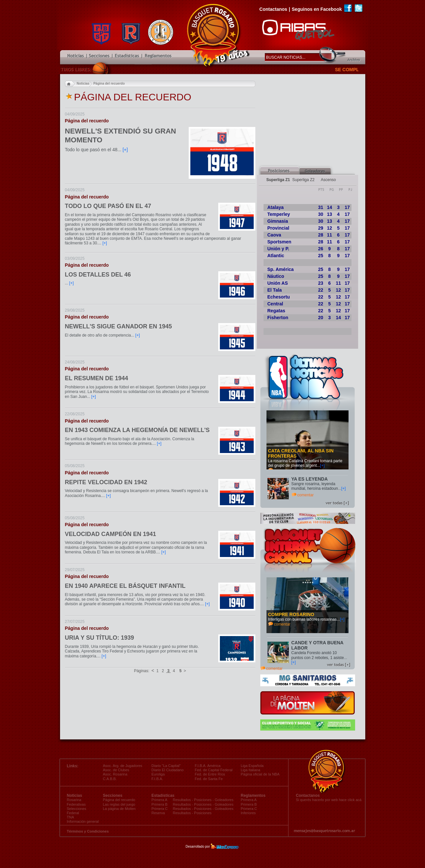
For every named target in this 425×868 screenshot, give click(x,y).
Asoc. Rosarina (115, 774)
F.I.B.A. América (208, 766)
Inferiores (248, 813)
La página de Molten (119, 809)
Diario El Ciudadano (168, 770)
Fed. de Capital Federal (214, 770)
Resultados (182, 800)
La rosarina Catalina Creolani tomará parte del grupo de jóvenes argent (305, 463)
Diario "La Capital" (166, 766)
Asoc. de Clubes (116, 770)
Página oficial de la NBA (260, 774)
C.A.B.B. (110, 779)
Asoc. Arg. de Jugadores (123, 766)
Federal (73, 813)
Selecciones (77, 809)
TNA (71, 817)
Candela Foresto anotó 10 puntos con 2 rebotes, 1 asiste (318, 655)
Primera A (249, 800)
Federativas (76, 804)
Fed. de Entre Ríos (210, 774)
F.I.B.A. (157, 779)
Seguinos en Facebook (317, 9)
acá (359, 800)
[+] (322, 465)
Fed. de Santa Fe (209, 779)
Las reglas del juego (119, 804)
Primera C (249, 809)
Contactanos (273, 9)
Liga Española (252, 766)
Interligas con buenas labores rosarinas (302, 619)
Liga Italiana (251, 770)
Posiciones (203, 800)
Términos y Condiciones (88, 831)
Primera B (249, 804)
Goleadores (224, 800)
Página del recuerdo (119, 800)
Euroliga (158, 774)
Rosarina (74, 800)
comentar (306, 495)
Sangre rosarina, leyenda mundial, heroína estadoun (315, 486)
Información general (83, 821)
